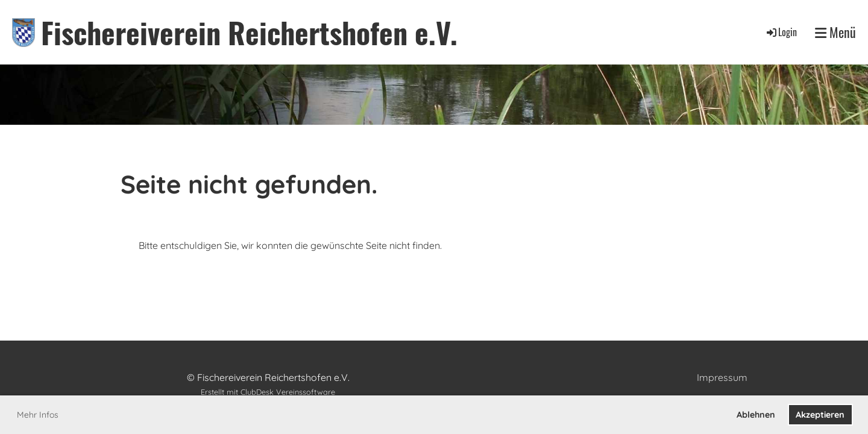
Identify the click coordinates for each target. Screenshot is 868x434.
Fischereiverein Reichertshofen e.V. (249, 32)
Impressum (722, 377)
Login (781, 32)
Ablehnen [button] (756, 415)
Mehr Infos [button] (38, 415)
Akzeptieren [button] (820, 415)
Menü (835, 32)
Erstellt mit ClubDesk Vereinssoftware (268, 392)
